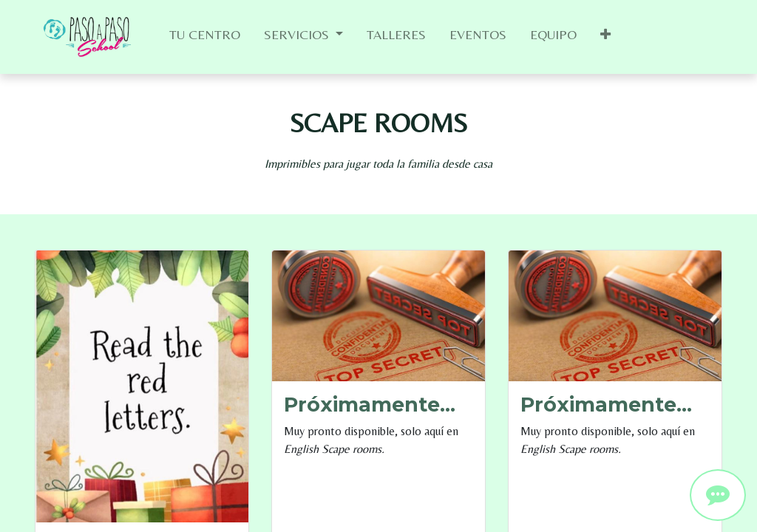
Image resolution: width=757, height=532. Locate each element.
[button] (605, 37)
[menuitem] (205, 37)
